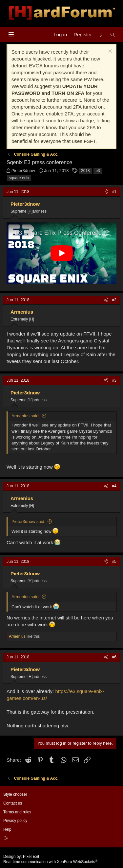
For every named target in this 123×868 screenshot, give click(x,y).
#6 (114, 657)
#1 (114, 192)
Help (7, 829)
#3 (114, 380)
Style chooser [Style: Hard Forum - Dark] (15, 794)
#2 (114, 300)
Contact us (13, 803)
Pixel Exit (31, 857)
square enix (19, 178)
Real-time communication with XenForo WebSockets (50, 862)
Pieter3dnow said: (28, 521)
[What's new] (101, 35)
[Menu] (11, 35)
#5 (114, 562)
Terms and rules (17, 812)
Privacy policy (15, 821)
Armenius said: (26, 416)
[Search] (113, 35)
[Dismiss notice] (109, 52)
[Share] (106, 192)
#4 (114, 486)
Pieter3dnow (23, 171)
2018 (85, 171)
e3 (98, 171)
